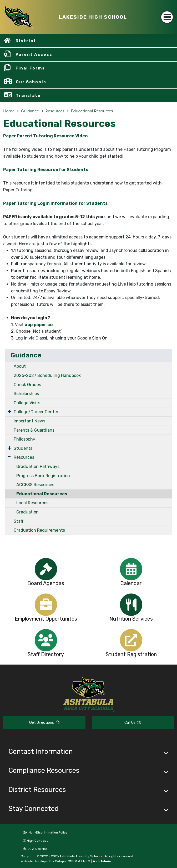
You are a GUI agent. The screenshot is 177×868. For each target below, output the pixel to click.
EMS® (86, 861)
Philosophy (24, 439)
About (20, 366)
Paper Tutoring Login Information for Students (55, 203)
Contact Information (41, 751)
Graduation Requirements (39, 530)
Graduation (27, 512)
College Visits (27, 403)
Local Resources (32, 503)
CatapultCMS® (66, 861)
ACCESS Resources (35, 485)
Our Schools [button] (31, 82)
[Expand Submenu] (9, 411)
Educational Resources (92, 111)
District (26, 41)
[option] (46, 569)
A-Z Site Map (35, 849)
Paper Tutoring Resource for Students (46, 170)
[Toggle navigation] (167, 17)
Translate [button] (28, 96)
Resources (55, 111)
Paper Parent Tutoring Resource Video (45, 136)
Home (9, 111)
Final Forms (30, 68)
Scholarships (26, 394)
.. (39, 325)
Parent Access (34, 54)
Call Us (133, 723)
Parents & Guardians (34, 430)
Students (23, 448)
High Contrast (37, 841)
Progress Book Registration (43, 476)
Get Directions (44, 723)
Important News (29, 421)
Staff (19, 521)
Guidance (30, 111)
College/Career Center (36, 412)
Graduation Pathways (38, 467)
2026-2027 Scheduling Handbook (47, 375)
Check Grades (27, 385)
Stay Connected (34, 809)
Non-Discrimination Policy (45, 832)
